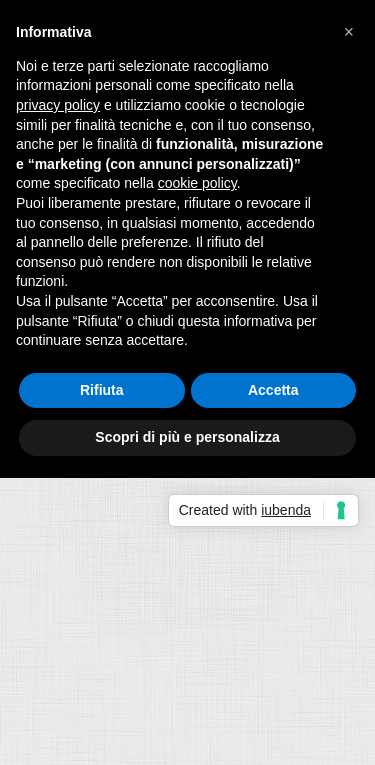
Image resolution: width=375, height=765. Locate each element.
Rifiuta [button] (102, 390)
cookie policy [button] (197, 183)
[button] (349, 32)
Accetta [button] (273, 390)
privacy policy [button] (58, 105)
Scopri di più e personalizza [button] (187, 437)
